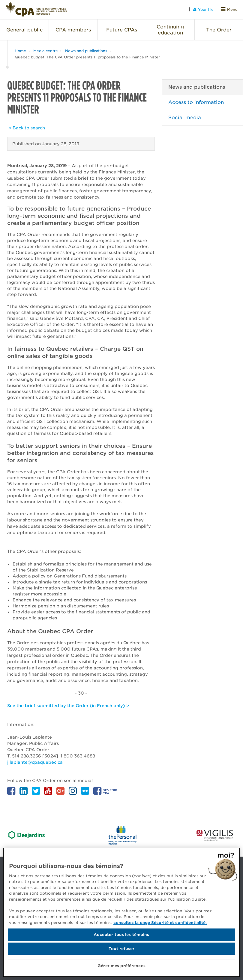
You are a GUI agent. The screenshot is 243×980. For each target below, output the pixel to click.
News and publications (86, 51)
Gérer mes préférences (121, 966)
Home (20, 51)
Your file (203, 9)
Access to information (196, 102)
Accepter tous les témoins (121, 935)
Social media (185, 118)
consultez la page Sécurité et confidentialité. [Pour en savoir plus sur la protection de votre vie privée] (160, 923)
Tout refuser (122, 949)
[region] (121, 912)
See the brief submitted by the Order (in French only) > (68, 706)
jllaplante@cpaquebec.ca (35, 762)
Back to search (26, 128)
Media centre (46, 51)
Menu (229, 9)
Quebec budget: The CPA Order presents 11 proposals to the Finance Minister (87, 57)
